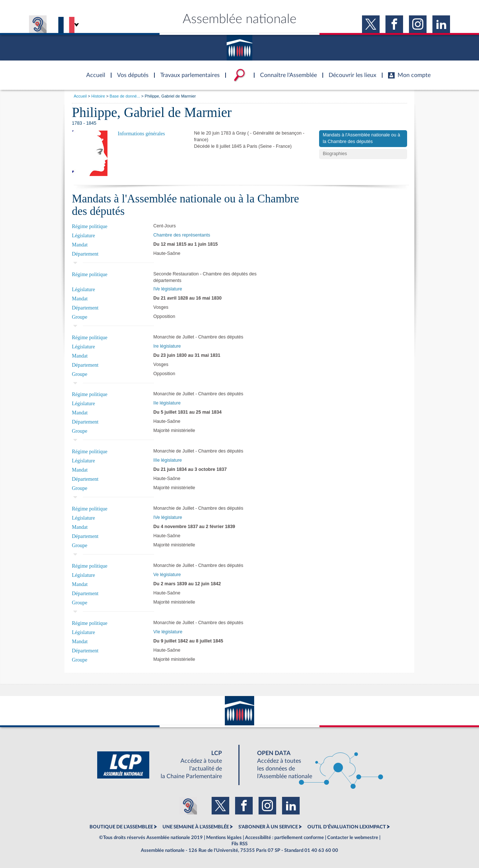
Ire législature (167, 346)
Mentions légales (224, 838)
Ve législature (167, 575)
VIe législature (168, 632)
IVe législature (168, 289)
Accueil (80, 96)
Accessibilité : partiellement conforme (284, 838)
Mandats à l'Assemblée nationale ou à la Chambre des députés (361, 138)
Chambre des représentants (182, 235)
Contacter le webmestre (353, 838)
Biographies (335, 154)
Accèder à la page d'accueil (93, 71)
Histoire (98, 96)
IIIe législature (168, 460)
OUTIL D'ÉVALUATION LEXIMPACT (347, 827)
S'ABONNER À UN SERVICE (268, 827)
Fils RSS (239, 844)
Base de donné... (125, 96)
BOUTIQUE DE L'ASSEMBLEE (121, 827)
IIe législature (167, 403)
